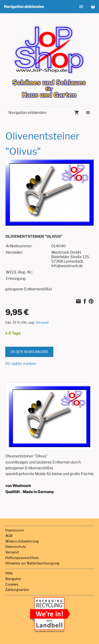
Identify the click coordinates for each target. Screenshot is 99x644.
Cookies (12, 584)
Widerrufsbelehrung (22, 541)
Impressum (15, 530)
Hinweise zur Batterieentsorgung (32, 563)
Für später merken (21, 363)
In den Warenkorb (29, 352)
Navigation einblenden (24, 6)
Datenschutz (16, 546)
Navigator (13, 579)
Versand (42, 323)
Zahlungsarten (17, 590)
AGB (9, 536)
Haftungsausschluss (22, 558)
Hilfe (9, 573)
